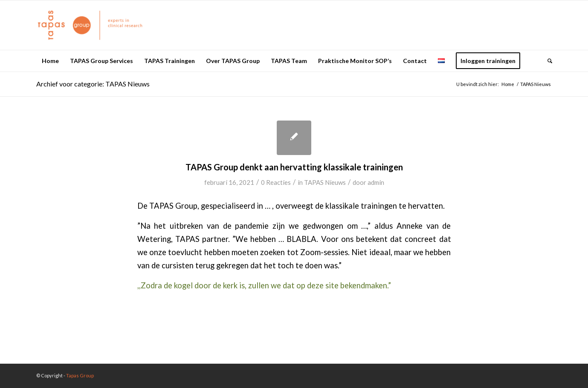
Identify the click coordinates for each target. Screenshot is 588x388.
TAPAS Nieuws (325, 182)
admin (376, 182)
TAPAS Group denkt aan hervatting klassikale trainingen (294, 167)
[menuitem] (50, 61)
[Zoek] (547, 61)
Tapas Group (80, 375)
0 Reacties (276, 182)
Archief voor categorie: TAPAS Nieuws (93, 84)
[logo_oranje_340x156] (90, 25)
